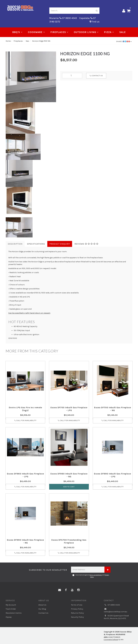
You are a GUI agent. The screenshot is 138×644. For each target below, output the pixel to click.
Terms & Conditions (96, 575)
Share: (124, 41)
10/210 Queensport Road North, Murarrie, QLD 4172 (116, 617)
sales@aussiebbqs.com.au (115, 610)
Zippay (9, 617)
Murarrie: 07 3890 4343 (63, 18)
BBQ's (17, 32)
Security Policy (77, 617)
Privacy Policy (77, 609)
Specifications (36, 244)
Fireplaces (59, 32)
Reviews (86, 244)
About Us (42, 605)
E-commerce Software (111, 640)
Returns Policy (77, 613)
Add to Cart (69, 487)
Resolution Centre (14, 613)
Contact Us (96, 76)
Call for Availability (25, 420)
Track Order (11, 609)
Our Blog (42, 609)
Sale (123, 32)
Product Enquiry (60, 244)
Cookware (36, 32)
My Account (11, 605)
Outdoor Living (86, 32)
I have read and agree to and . (91, 576)
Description (15, 244)
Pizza (109, 32)
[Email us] (60, 590)
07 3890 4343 (112, 605)
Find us (95, 22)
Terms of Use (77, 605)
